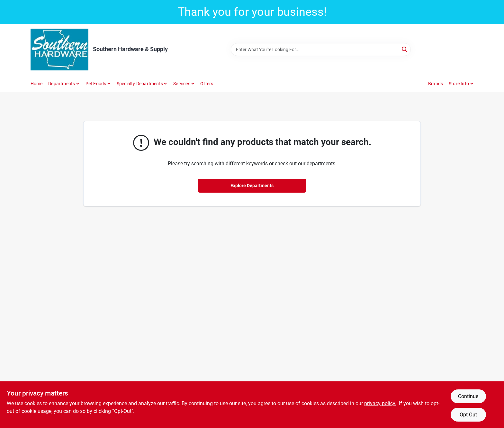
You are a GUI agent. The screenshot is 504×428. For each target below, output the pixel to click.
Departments (62, 84)
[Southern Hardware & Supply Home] (59, 50)
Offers (207, 84)
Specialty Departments (140, 84)
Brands (436, 84)
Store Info (459, 84)
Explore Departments (252, 186)
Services (182, 84)
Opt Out (468, 415)
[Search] (405, 49)
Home (37, 84)
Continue (468, 396)
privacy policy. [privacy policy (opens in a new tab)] (380, 403)
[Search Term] (321, 50)
